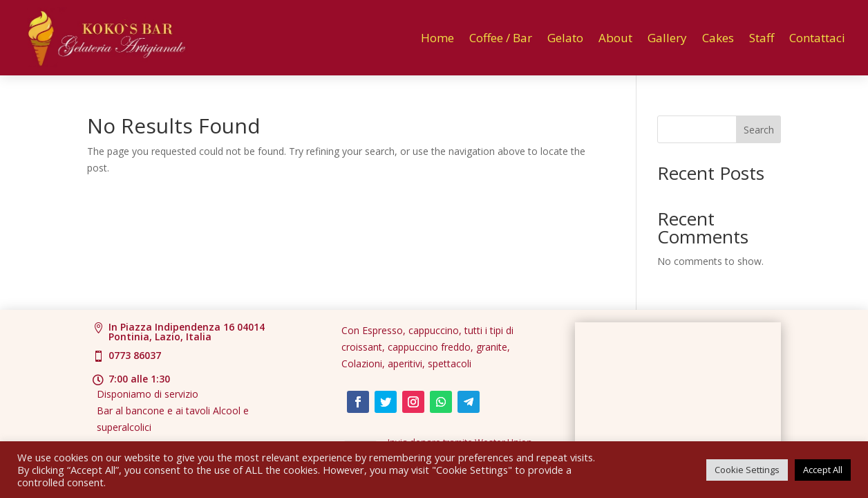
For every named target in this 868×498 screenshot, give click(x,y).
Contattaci (817, 38)
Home (437, 38)
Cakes (718, 38)
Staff (762, 38)
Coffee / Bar (501, 38)
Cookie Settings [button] (747, 470)
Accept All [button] (823, 470)
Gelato (565, 38)
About (615, 38)
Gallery (667, 38)
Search (759, 130)
